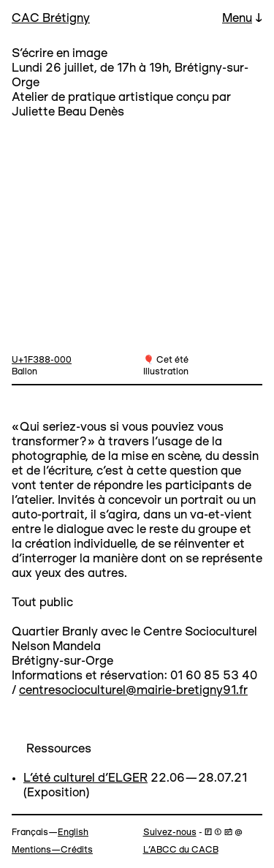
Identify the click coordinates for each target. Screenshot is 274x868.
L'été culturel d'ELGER (85, 778)
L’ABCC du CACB (181, 850)
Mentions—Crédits (52, 850)
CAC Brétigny (51, 19)
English (73, 833)
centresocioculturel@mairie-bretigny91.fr (133, 691)
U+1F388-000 (42, 360)
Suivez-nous (170, 833)
